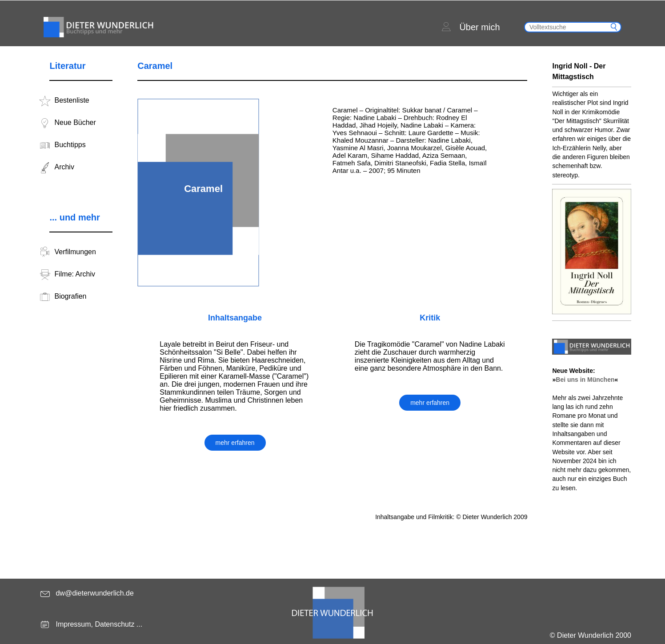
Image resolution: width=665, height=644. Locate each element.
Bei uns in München (585, 380)
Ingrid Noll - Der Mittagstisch (579, 71)
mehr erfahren (235, 443)
